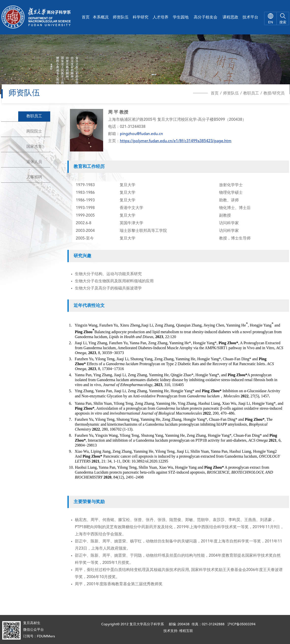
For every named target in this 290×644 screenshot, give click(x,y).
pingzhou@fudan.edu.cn (141, 134)
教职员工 (251, 93)
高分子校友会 (206, 17)
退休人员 (34, 162)
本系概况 (101, 17)
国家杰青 (34, 147)
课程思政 (230, 17)
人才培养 (161, 17)
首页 (86, 17)
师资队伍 (121, 17)
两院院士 (34, 132)
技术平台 (250, 17)
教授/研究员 (274, 93)
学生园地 (181, 17)
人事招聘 (34, 177)
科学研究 (141, 17)
